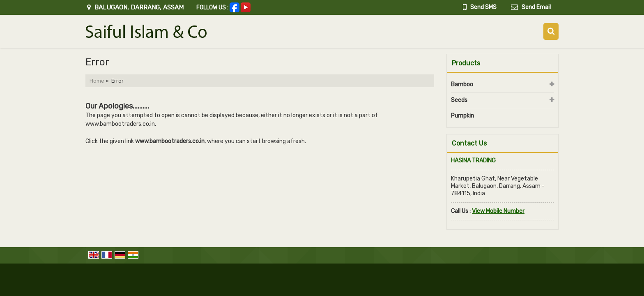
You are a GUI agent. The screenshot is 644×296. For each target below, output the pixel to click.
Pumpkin (462, 116)
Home (97, 81)
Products (466, 63)
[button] (498, 211)
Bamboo (462, 84)
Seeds (459, 100)
